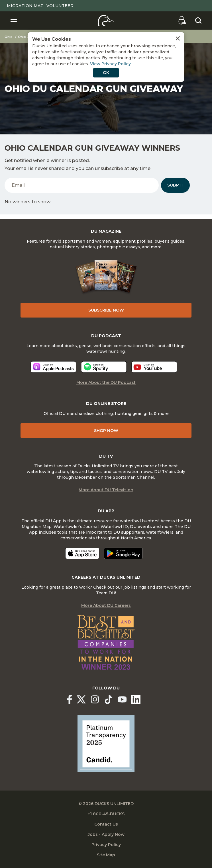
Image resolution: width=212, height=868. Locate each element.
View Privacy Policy (110, 64)
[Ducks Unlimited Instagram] (95, 699)
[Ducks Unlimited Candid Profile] (106, 744)
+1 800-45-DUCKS (106, 814)
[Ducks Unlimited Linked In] (136, 699)
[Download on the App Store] (82, 553)
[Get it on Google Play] (123, 553)
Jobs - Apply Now (106, 834)
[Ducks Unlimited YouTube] (122, 699)
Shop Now (106, 431)
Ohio (9, 37)
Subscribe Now (106, 310)
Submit (175, 185)
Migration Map (25, 6)
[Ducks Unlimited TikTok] (109, 699)
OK (106, 73)
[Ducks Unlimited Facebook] (70, 699)
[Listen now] (53, 367)
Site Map (106, 855)
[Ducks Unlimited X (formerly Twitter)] (81, 699)
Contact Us (106, 824)
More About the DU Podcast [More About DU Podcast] (106, 382)
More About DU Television (106, 490)
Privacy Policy (106, 845)
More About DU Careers (106, 605)
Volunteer (60, 6)
